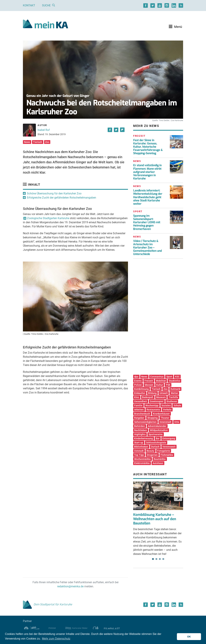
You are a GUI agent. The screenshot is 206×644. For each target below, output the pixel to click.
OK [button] (189, 637)
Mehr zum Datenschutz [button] (56, 639)
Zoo (47, 142)
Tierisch (38, 142)
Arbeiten (139, 410)
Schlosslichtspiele (156, 443)
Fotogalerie (164, 451)
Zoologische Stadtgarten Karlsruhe (48, 218)
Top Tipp (139, 455)
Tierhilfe (173, 397)
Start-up (139, 443)
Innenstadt (165, 422)
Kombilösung (141, 389)
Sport (169, 377)
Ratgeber (139, 418)
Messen (149, 385)
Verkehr (167, 410)
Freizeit (149, 381)
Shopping (152, 418)
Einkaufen (140, 393)
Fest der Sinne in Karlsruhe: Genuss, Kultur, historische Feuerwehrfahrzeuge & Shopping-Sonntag (148, 147)
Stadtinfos (174, 381)
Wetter (174, 393)
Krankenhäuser (161, 414)
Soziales (166, 405)
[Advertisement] (158, 318)
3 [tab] (160, 559)
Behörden (140, 426)
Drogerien (152, 455)
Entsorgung (169, 438)
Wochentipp (152, 405)
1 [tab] (153, 559)
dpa (136, 377)
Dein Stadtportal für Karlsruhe (48, 604)
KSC (177, 377)
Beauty (150, 451)
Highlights (140, 434)
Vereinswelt (169, 447)
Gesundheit (141, 401)
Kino (137, 397)
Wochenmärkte (142, 459)
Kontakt (29, 5)
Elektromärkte (142, 463)
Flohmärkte (167, 455)
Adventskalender (157, 426)
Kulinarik (175, 389)
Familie (138, 405)
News (27, 142)
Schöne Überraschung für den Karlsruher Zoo (54, 193)
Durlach (155, 447)
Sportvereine (156, 434)
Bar (158, 438)
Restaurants (153, 410)
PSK (168, 385)
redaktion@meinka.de (70, 586)
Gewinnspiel (157, 401)
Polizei (138, 385)
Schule (177, 405)
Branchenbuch (142, 414)
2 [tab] (156, 559)
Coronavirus (157, 377)
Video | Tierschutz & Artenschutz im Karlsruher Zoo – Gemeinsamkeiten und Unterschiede (147, 248)
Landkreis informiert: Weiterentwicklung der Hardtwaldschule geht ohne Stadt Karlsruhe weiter (148, 197)
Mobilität (161, 381)
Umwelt (164, 393)
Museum (161, 397)
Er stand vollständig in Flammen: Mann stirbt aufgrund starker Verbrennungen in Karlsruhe (147, 172)
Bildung (152, 393)
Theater (165, 418)
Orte (177, 422)
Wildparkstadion (159, 430)
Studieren (172, 401)
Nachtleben (141, 430)
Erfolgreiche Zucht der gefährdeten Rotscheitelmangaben (61, 198)
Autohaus (158, 463)
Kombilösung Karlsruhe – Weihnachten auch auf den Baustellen (155, 519)
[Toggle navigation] (175, 27)
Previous (138, 497)
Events (138, 381)
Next (178, 497)
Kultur (160, 385)
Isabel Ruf (44, 130)
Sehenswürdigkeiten (145, 422)
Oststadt (139, 451)
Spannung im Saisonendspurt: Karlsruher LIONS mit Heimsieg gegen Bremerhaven (147, 222)
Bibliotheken (141, 447)
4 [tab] (163, 559)
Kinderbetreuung (143, 438)
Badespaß (148, 397)
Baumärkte (160, 459)
